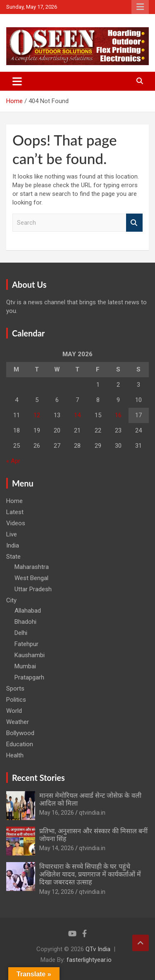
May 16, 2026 (57, 813)
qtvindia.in (92, 813)
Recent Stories (38, 778)
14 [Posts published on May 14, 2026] (77, 415)
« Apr (13, 461)
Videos (16, 523)
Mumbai (25, 666)
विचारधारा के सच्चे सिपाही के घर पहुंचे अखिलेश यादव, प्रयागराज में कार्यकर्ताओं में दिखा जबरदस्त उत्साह (90, 874)
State (13, 557)
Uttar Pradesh (33, 589)
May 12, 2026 (57, 892)
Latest (15, 512)
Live (12, 534)
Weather (18, 722)
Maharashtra (32, 567)
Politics (16, 700)
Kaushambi (30, 655)
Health (15, 755)
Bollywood (20, 733)
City (11, 600)
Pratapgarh (29, 677)
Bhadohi (25, 622)
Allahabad (28, 611)
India (13, 545)
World (14, 711)
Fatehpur (26, 644)
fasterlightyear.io (89, 960)
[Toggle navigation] (17, 81)
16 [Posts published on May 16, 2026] (118, 415)
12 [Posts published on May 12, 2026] (37, 415)
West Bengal (31, 578)
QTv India (98, 949)
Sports (15, 689)
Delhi (21, 633)
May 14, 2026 (57, 848)
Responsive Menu (140, 7)
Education (20, 744)
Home (14, 501)
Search (134, 223)
